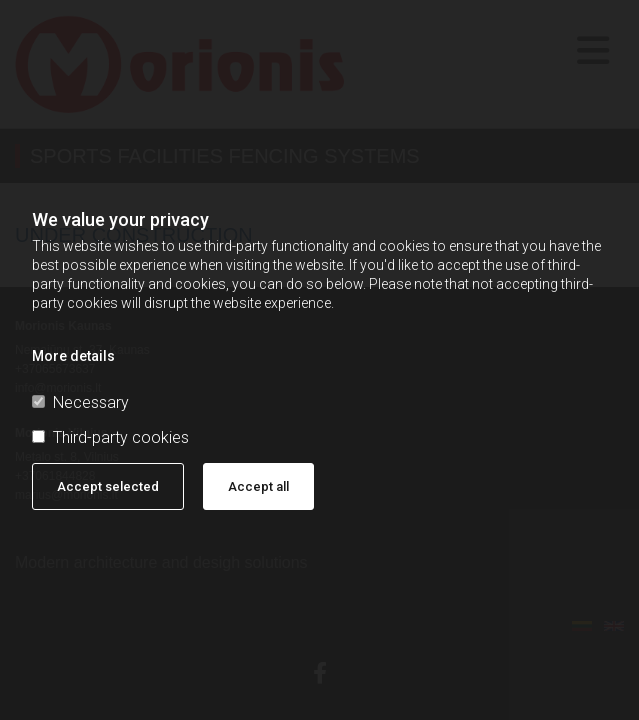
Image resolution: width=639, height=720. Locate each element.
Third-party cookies (110, 437)
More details (73, 356)
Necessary (80, 402)
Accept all (258, 486)
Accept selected (108, 486)
